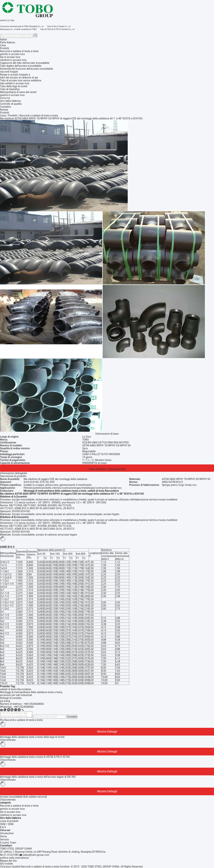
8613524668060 (24, 707)
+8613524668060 (34, 704)
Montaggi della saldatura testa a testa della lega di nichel (32, 737)
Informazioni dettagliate (14, 473)
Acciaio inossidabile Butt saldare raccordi (23, 797)
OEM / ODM (7, 824)
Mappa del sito (8, 861)
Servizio (4, 839)
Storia (3, 836)
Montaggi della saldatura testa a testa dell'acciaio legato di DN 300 (38, 777)
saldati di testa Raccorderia (15, 689)
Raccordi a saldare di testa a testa (19, 806)
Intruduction (7, 833)
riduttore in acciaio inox (13, 815)
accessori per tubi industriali (16, 695)
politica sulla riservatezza (14, 858)
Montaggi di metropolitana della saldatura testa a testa (31, 692)
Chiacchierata (116, 469)
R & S (3, 827)
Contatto (72, 717)
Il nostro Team (8, 843)
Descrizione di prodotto (13, 476)
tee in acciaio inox (10, 812)
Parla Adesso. (8, 42)
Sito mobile (6, 864)
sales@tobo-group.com (36, 855)
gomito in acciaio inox (12, 809)
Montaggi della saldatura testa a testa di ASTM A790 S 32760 (35, 757)
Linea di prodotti (9, 821)
